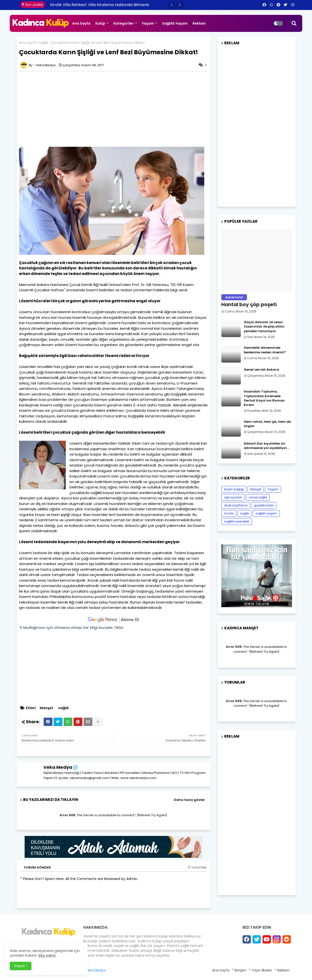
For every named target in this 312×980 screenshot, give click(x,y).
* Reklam (282, 970)
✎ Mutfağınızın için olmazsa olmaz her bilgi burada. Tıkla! (71, 627)
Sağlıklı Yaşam (175, 23)
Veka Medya (58, 767)
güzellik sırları (264, 505)
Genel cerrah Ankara (261, 370)
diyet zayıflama (236, 505)
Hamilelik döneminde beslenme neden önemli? (265, 350)
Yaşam (148, 23)
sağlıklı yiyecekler (237, 521)
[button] (172, 5)
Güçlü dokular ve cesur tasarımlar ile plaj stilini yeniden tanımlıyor (264, 327)
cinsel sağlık (258, 497)
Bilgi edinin (47, 955)
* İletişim (239, 970)
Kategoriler (124, 23)
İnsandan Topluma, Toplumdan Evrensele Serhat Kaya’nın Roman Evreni (264, 398)
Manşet (47, 708)
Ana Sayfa (81, 23)
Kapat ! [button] (21, 966)
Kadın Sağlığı (234, 489)
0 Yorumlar (197, 867)
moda (229, 513)
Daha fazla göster (189, 800)
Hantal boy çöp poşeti (249, 304)
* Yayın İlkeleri (260, 970)
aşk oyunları (233, 497)
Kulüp (100, 23)
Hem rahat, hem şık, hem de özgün (267, 424)
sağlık (44, 43)
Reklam (199, 23)
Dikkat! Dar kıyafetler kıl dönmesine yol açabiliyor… (267, 446)
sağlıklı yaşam (266, 513)
